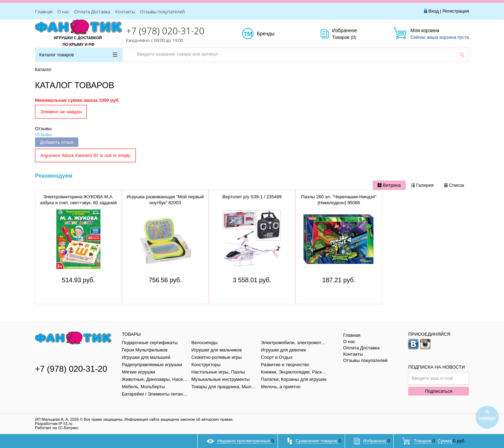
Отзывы (43, 129)
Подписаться (439, 391)
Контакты (125, 12)
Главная (44, 12)
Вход (433, 11)
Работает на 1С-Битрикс (57, 428)
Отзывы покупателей (162, 12)
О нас (63, 12)
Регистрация (456, 11)
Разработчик (54, 424)
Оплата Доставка (92, 12)
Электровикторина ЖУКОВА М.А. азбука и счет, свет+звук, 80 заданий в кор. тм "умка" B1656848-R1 (78, 203)
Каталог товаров (78, 55)
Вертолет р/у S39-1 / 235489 (252, 197)
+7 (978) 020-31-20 (165, 31)
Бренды (274, 34)
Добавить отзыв (57, 142)
